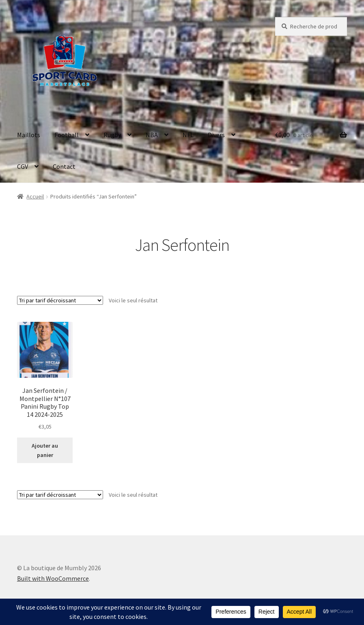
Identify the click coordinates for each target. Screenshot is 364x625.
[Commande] (60, 300)
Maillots (29, 135)
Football (67, 135)
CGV (23, 166)
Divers (216, 135)
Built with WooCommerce (53, 578)
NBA (152, 135)
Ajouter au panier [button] (45, 450)
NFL (188, 135)
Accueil (35, 196)
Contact (64, 166)
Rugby (112, 135)
